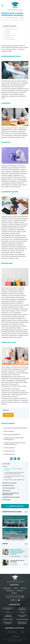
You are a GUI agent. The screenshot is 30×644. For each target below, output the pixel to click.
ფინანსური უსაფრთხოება (8, 616)
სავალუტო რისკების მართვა (11, 497)
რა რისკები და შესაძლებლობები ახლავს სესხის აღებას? (14, 477)
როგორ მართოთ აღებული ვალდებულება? (14, 480)
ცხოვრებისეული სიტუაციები (8, 623)
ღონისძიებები (10, 591)
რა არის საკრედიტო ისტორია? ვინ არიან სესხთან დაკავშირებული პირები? (14, 473)
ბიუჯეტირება (6, 491)
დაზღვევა (22, 612)
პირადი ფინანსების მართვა (11, 18)
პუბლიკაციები (7, 588)
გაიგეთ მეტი (8, 415)
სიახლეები (20, 591)
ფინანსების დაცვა (8, 486)
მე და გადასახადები (9, 488)
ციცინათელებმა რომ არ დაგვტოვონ (17, 561)
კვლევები (23, 588)
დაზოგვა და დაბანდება (9, 483)
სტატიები (14, 593)
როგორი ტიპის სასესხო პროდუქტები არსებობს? (13, 469)
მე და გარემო (6, 500)
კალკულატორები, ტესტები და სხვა (22, 623)
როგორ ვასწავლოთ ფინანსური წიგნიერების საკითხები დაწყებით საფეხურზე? (17, 552)
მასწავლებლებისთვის (22, 619)
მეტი (26, 512)
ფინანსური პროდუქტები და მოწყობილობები (11, 494)
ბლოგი (15, 588)
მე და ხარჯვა (6, 464)
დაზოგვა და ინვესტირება (22, 609)
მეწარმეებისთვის (8, 619)
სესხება (5, 466)
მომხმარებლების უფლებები (22, 616)
